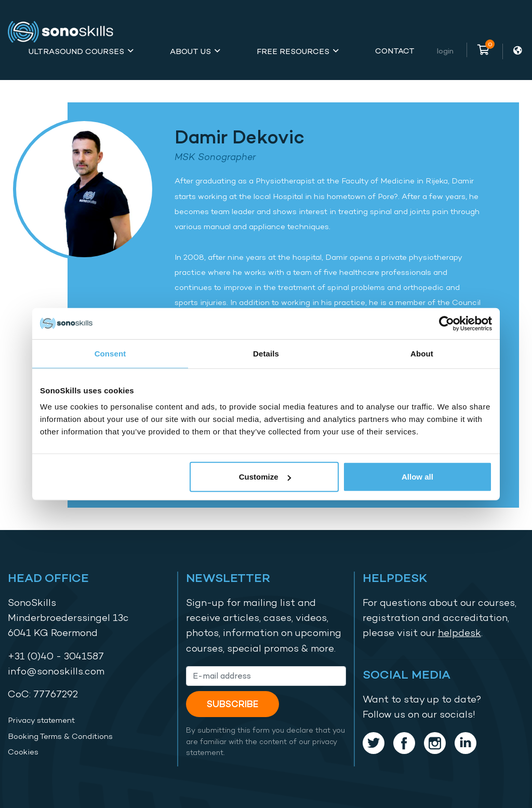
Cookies (23, 752)
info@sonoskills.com (56, 671)
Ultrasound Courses (76, 51)
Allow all (417, 477)
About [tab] (422, 353)
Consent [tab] (110, 353)
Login (445, 51)
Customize (265, 477)
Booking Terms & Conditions (60, 736)
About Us (190, 51)
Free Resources (293, 51)
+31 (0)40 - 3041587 (56, 656)
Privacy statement (41, 720)
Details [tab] (266, 353)
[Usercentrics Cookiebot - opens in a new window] (447, 323)
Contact (395, 51)
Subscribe (232, 704)
